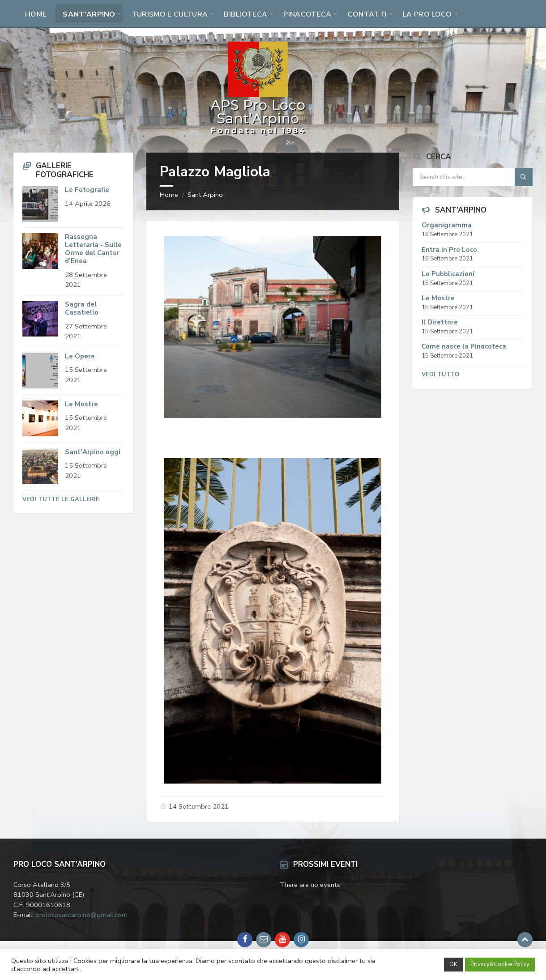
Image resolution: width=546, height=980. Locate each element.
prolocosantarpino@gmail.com (81, 915)
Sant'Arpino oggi (93, 452)
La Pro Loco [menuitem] (427, 14)
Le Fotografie (87, 190)
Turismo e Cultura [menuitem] (170, 14)
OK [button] (453, 964)
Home (169, 195)
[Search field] (472, 177)
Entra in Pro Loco (449, 250)
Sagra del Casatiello (82, 308)
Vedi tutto (440, 375)
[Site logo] (258, 134)
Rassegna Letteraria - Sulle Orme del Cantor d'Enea (93, 249)
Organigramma (447, 225)
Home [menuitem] (36, 14)
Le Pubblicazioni (448, 274)
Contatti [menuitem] (367, 14)
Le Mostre (81, 404)
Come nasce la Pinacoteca (464, 346)
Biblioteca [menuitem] (245, 14)
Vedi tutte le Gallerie (61, 499)
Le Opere (80, 356)
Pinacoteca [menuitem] (307, 14)
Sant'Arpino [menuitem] (89, 14)
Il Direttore (440, 322)
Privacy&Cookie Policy (500, 964)
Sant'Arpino (205, 195)
